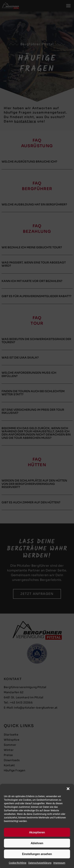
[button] (68, 789)
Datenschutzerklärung (40, 863)
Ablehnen (37, 843)
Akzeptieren (37, 832)
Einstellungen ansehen (37, 854)
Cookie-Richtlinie (17, 863)
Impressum (59, 863)
